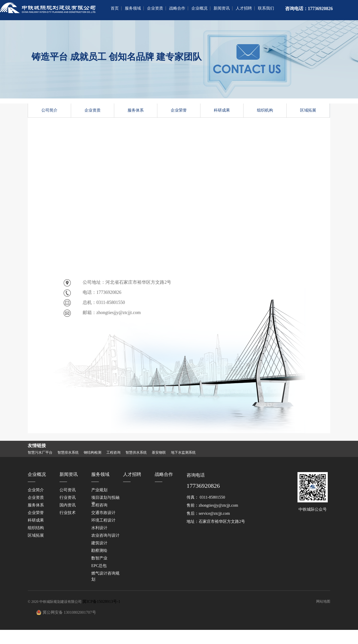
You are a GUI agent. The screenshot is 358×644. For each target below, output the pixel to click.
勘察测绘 (99, 550)
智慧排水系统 (68, 453)
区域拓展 (308, 110)
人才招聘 (244, 8)
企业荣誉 (179, 110)
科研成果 (222, 110)
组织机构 (265, 110)
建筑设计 (99, 543)
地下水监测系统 (183, 453)
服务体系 (136, 110)
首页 (115, 8)
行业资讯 (68, 497)
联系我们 (266, 8)
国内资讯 (68, 505)
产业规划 (99, 490)
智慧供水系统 (136, 453)
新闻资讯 (222, 8)
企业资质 (155, 8)
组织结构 (36, 528)
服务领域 (133, 8)
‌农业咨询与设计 (105, 535)
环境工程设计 (103, 520)
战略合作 (177, 8)
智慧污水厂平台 (40, 453)
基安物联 (159, 453)
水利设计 (99, 528)
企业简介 (36, 490)
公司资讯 (68, 490)
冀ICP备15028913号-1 (101, 601)
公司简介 (49, 110)
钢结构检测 (93, 453)
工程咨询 (113, 453)
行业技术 (68, 513)
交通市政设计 (103, 513)
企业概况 (199, 8)
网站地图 (323, 601)
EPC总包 (99, 566)
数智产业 (99, 558)
